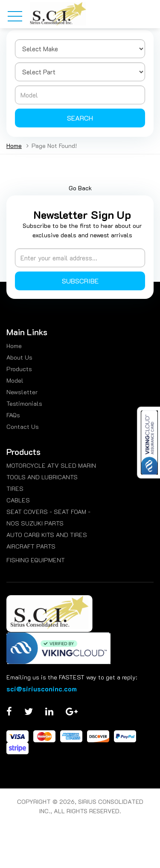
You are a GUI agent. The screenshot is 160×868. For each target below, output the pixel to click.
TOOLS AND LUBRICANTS (42, 477)
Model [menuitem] (15, 380)
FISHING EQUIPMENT (36, 560)
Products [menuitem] (19, 369)
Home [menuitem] (14, 346)
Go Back (80, 188)
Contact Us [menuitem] (23, 427)
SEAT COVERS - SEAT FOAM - (48, 512)
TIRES (15, 489)
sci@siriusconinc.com (42, 689)
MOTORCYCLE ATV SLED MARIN (51, 465)
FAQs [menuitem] (13, 415)
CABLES (18, 500)
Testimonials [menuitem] (24, 403)
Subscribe (80, 281)
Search (80, 118)
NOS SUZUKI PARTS (35, 523)
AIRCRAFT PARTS (31, 546)
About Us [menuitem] (19, 357)
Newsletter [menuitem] (22, 392)
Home (14, 146)
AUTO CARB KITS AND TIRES (47, 535)
